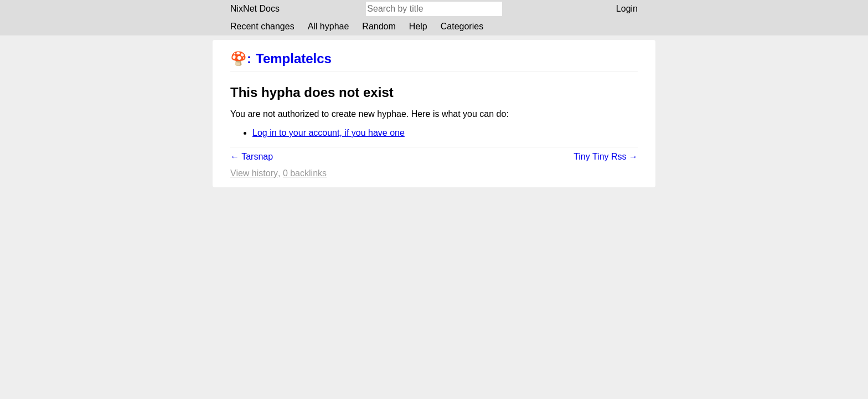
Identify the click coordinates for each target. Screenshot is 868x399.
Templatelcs (294, 58)
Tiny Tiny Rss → (606, 157)
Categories (462, 26)
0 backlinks (305, 173)
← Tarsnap (252, 157)
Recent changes (262, 26)
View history (254, 173)
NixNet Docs (255, 9)
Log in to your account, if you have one (329, 133)
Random (379, 26)
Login (627, 9)
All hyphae (329, 26)
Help (418, 26)
